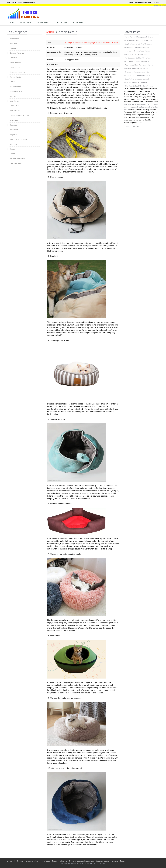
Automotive (14, 39)
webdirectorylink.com (67, 861)
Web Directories (16, 163)
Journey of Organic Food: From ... (137, 51)
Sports (12, 154)
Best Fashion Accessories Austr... (137, 79)
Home (12, 22)
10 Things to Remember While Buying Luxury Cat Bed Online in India (91, 43)
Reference (14, 130)
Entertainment (15, 63)
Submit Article (44, 22)
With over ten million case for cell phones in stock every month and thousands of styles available (141, 107)
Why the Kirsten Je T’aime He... (136, 82)
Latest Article (79, 22)
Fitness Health (15, 77)
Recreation (14, 125)
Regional (13, 134)
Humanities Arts (16, 91)
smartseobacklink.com (16, 861)
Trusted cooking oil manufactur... (137, 72)
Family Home (15, 67)
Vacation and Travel (17, 158)
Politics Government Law (19, 115)
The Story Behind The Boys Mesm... (139, 86)
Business (13, 43)
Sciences (13, 144)
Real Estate (14, 120)
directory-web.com (103, 861)
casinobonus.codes (132, 126)
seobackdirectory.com (86, 861)
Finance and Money (17, 72)
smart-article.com (119, 861)
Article (50, 32)
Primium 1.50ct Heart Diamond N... (137, 75)
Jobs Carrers (15, 101)
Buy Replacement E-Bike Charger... (138, 44)
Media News (15, 106)
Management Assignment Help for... (138, 40)
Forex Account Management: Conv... (138, 37)
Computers (14, 48)
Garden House (15, 87)
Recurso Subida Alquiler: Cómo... (137, 54)
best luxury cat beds (62, 72)
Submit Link (25, 22)
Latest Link (61, 22)
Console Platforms (17, 53)
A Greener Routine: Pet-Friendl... (137, 47)
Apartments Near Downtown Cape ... (139, 65)
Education (14, 58)
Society (13, 149)
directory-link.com (33, 861)
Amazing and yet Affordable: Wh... (138, 61)
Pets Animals (15, 110)
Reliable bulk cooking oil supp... (137, 68)
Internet (13, 96)
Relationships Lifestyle (19, 139)
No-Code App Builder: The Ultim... (137, 58)
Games (13, 82)
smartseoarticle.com (49, 861)
